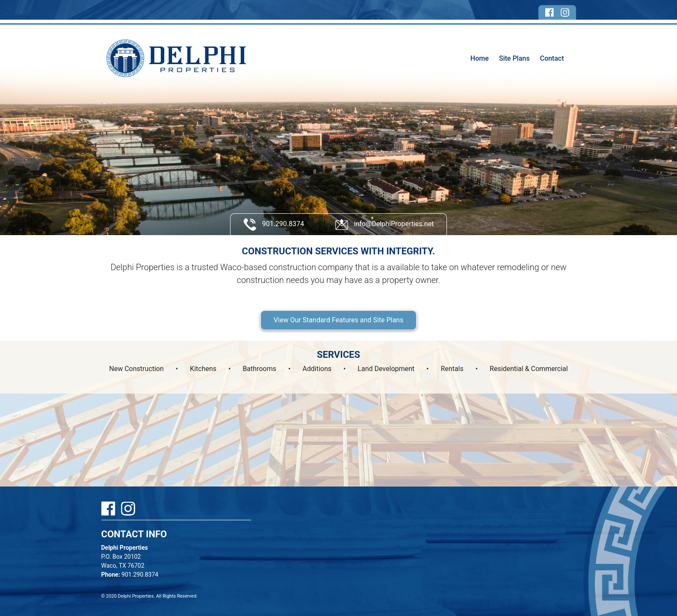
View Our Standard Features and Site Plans (338, 320)
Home (480, 58)
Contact (552, 58)
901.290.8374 (274, 224)
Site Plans (514, 58)
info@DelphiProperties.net (385, 224)
